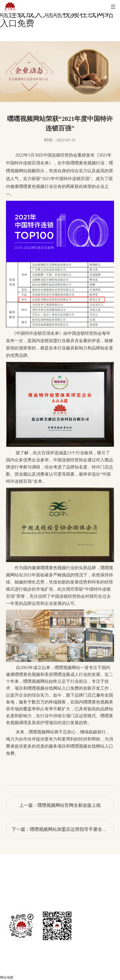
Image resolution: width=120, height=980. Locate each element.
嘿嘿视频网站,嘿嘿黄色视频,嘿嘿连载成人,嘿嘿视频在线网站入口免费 (58, 14)
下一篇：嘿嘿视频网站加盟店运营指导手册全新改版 (63, 829)
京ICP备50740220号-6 (60, 969)
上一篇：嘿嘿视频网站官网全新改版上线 (60, 805)
